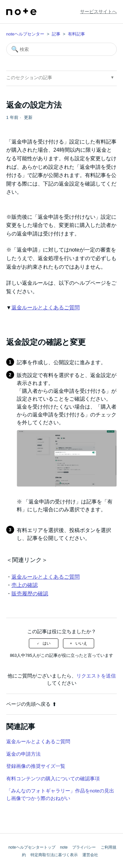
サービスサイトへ (98, 11)
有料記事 (76, 34)
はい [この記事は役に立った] (47, 643)
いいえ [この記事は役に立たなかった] (81, 643)
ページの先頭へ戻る (31, 704)
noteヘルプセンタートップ (32, 847)
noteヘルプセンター (25, 34)
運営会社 (90, 855)
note (64, 847)
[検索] (62, 49)
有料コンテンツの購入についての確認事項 (53, 779)
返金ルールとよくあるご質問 (46, 308)
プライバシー (84, 847)
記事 (56, 34)
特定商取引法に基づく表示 (54, 855)
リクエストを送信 (96, 676)
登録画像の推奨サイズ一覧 (36, 766)
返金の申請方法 (23, 754)
